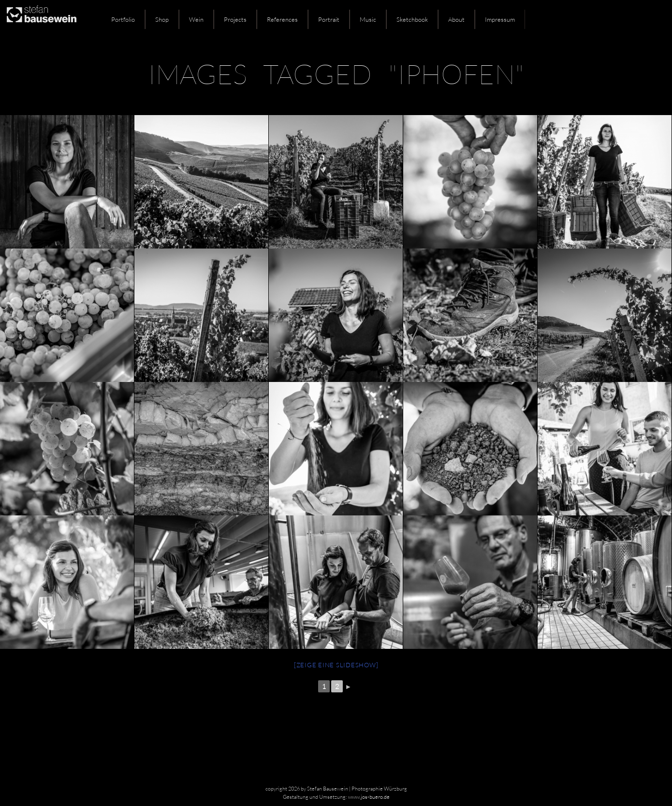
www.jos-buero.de (369, 797)
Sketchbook (412, 19)
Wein (196, 19)
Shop (162, 19)
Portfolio (123, 19)
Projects (235, 19)
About (456, 19)
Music (368, 19)
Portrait (329, 19)
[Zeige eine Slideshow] (336, 665)
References (282, 19)
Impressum (500, 19)
